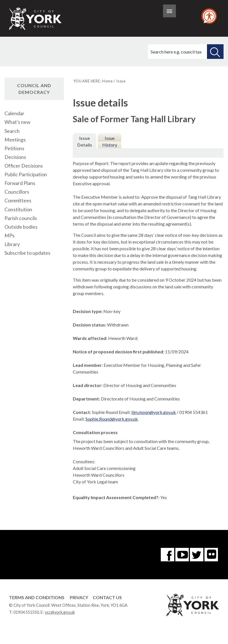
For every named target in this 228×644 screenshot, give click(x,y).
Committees (18, 201)
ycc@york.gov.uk (60, 612)
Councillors (17, 192)
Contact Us (107, 597)
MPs (10, 236)
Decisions (15, 157)
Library (12, 244)
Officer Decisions (24, 166)
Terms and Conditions (37, 597)
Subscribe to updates (27, 253)
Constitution (18, 209)
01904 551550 (26, 612)
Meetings (15, 140)
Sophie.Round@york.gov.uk (112, 419)
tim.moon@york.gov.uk (154, 412)
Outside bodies (21, 227)
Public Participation (26, 174)
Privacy (79, 597)
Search (12, 131)
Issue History (110, 141)
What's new (17, 122)
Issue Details (85, 141)
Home (107, 81)
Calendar (14, 113)
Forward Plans (20, 183)
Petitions (14, 148)
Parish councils (21, 218)
